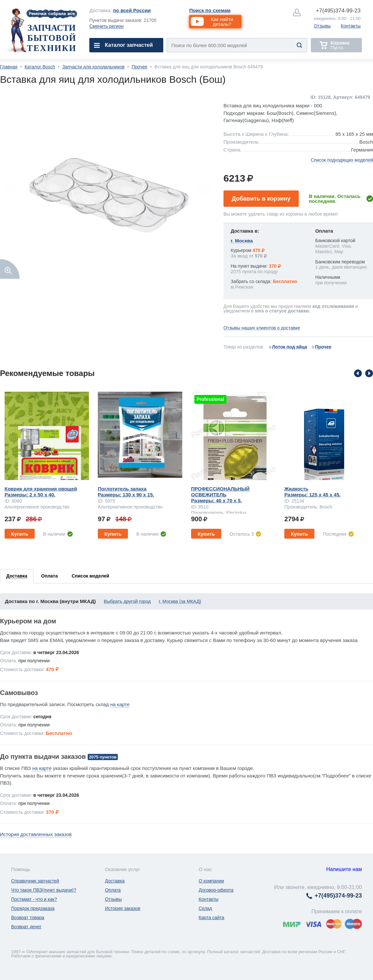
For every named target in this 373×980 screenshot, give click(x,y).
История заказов (123, 908)
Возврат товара (28, 918)
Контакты (351, 26)
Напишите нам (344, 869)
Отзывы (322, 26)
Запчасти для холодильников (93, 67)
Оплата (113, 890)
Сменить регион (107, 26)
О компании (211, 881)
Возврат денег (26, 927)
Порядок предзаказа (33, 908)
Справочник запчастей (35, 881)
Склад (205, 908)
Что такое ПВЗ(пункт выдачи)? (44, 890)
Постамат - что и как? (34, 899)
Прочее (139, 67)
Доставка (115, 881)
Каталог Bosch (40, 67)
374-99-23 (338, 11)
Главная (9, 67)
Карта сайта (211, 918)
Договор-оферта (216, 890)
